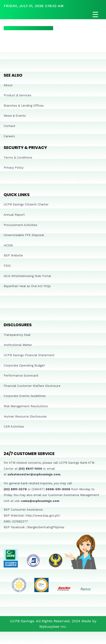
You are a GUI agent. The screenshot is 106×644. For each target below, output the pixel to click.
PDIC (7, 266)
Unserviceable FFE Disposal (24, 235)
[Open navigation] (53, 15)
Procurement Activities (20, 225)
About (8, 85)
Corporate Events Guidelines (25, 396)
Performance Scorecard (21, 376)
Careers (9, 136)
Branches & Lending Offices (24, 106)
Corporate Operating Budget (24, 365)
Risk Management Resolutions (26, 406)
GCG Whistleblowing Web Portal (27, 276)
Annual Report (14, 215)
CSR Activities (14, 427)
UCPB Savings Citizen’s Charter (26, 204)
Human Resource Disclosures (25, 416)
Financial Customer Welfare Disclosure (32, 386)
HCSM (8, 245)
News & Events (15, 116)
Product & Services (18, 95)
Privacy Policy (14, 168)
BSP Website (13, 255)
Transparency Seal (17, 335)
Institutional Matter (18, 345)
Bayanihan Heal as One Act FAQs (27, 286)
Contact (10, 126)
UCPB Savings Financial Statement (29, 355)
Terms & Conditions (18, 158)
